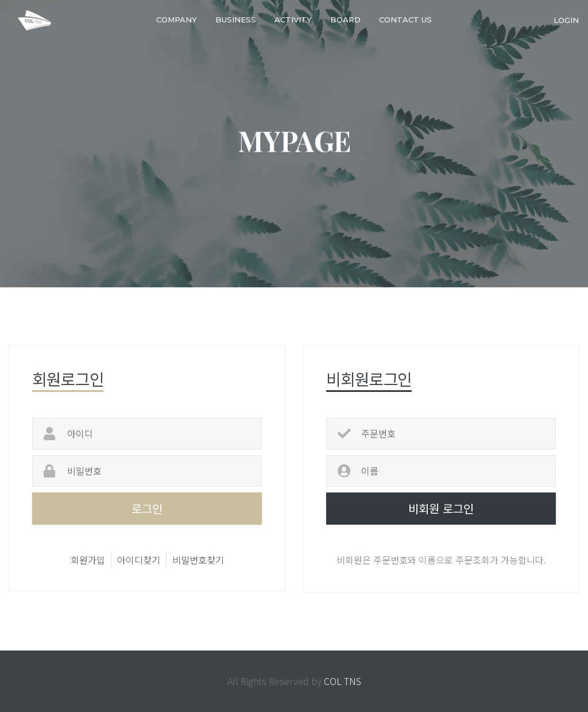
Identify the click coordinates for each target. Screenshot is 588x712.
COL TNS (343, 681)
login (566, 20)
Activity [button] (293, 20)
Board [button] (345, 20)
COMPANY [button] (177, 20)
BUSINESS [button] (236, 20)
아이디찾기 (139, 560)
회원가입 (88, 560)
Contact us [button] (405, 20)
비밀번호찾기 (198, 560)
